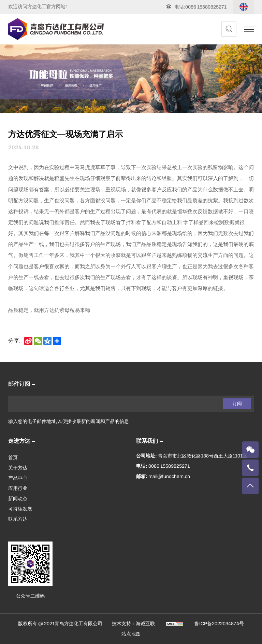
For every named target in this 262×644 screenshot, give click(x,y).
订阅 (237, 404)
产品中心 (18, 478)
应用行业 (18, 488)
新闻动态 (18, 499)
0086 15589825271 (206, 7)
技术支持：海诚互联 (133, 624)
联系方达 (18, 519)
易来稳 (82, 310)
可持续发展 (20, 509)
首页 (13, 458)
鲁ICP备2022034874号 (219, 624)
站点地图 (131, 634)
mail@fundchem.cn (169, 476)
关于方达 (18, 468)
